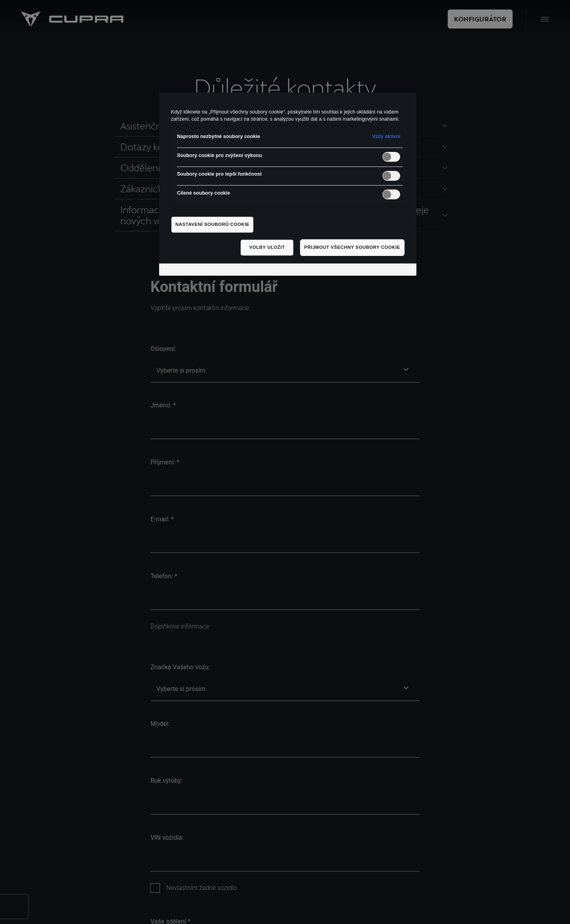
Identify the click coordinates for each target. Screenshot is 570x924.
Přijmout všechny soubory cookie (352, 247)
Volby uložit (267, 247)
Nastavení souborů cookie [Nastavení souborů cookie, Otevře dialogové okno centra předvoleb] (212, 224)
